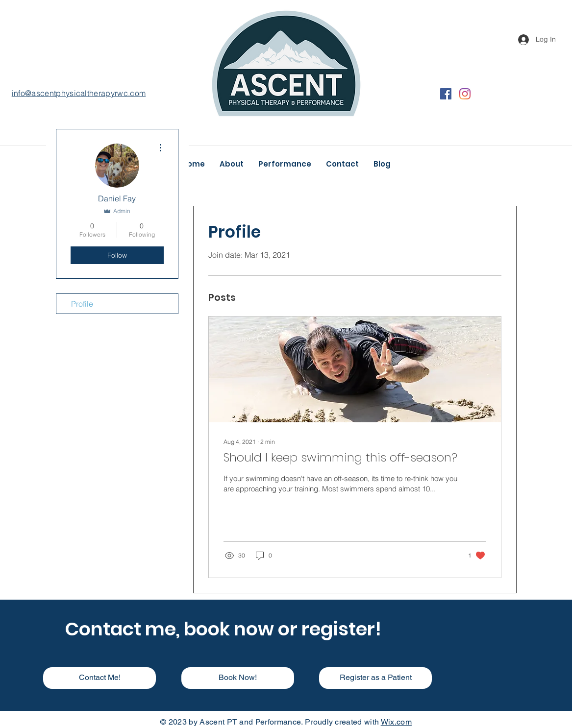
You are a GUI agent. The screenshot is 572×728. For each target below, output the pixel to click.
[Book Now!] (238, 678)
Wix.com (396, 722)
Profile (82, 304)
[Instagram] (465, 94)
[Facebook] (446, 94)
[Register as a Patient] (375, 678)
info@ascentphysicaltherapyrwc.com (79, 93)
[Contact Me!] (99, 678)
